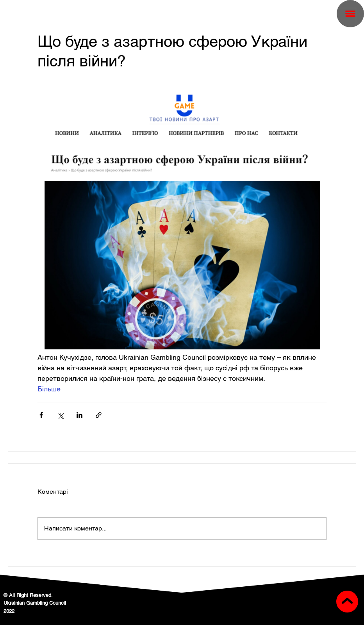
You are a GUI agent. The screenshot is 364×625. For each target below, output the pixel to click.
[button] (350, 14)
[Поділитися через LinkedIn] (79, 415)
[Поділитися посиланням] (99, 415)
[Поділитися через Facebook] (41, 415)
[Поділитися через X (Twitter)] (60, 415)
